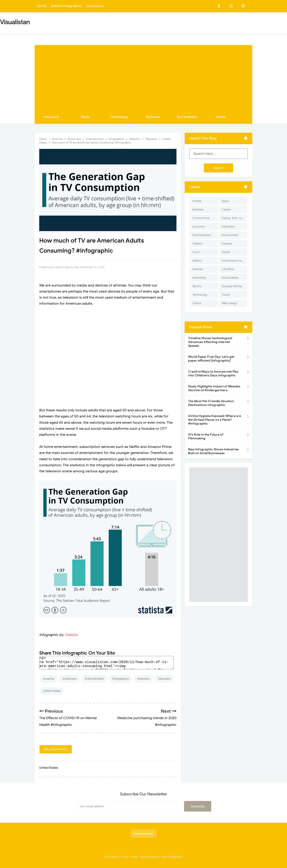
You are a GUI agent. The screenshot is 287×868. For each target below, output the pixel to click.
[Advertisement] (143, 76)
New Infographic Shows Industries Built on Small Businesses (213, 451)
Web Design (229, 303)
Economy (199, 227)
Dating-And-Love (233, 218)
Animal (197, 201)
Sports (197, 286)
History (197, 261)
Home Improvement (234, 261)
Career (226, 209)
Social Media (187, 117)
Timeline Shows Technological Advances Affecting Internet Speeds (210, 342)
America (49, 679)
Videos (197, 303)
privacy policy (144, 834)
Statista (71, 635)
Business (153, 117)
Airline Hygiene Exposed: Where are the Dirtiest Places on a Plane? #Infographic (215, 420)
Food (196, 252)
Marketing (199, 278)
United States (52, 691)
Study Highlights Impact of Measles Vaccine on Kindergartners (214, 388)
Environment (230, 235)
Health (221, 117)
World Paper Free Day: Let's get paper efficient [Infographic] (211, 359)
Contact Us (95, 6)
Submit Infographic (66, 6)
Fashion (197, 244)
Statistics (143, 679)
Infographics (120, 679)
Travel (226, 295)
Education (228, 227)
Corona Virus (201, 218)
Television (164, 679)
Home (42, 6)
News (85, 117)
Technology (119, 117)
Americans (70, 679)
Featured (52, 117)
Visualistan (147, 857)
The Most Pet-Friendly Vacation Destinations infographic (211, 403)
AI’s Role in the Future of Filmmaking (206, 436)
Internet (198, 269)
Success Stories (232, 286)
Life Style (228, 269)
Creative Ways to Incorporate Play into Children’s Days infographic (213, 373)
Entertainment (94, 679)
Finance (227, 244)
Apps (225, 201)
